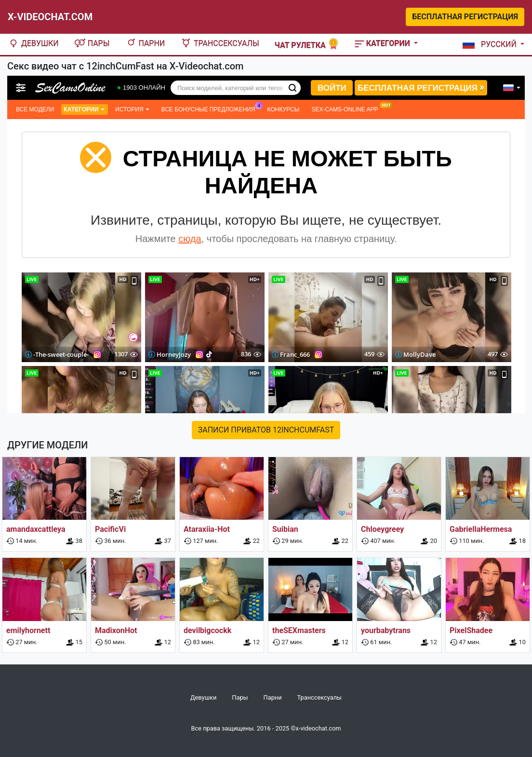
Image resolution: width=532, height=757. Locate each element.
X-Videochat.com (50, 17)
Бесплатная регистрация (465, 17)
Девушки (33, 43)
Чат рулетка (307, 44)
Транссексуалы (220, 43)
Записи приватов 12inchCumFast (266, 430)
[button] (492, 44)
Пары (92, 43)
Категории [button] (383, 43)
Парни (145, 43)
